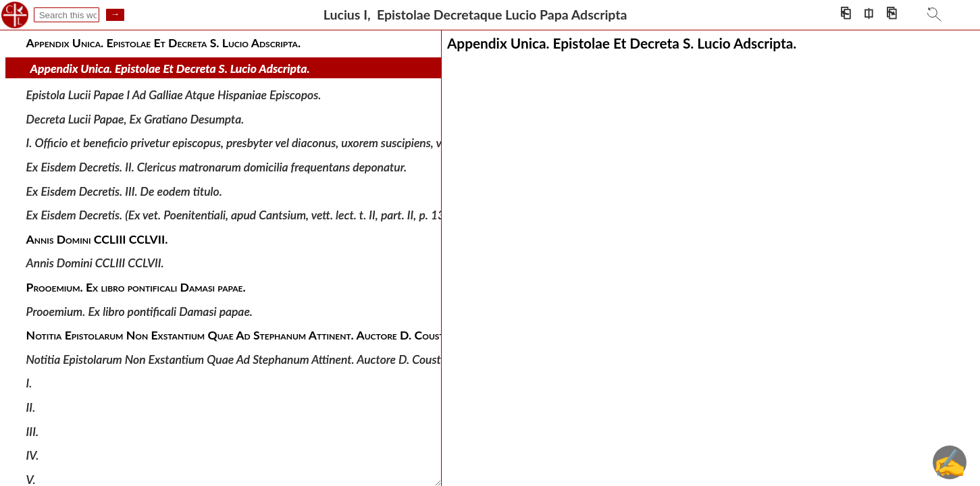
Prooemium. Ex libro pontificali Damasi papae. (139, 311)
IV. (33, 455)
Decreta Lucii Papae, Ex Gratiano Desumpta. (135, 119)
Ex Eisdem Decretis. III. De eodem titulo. (124, 191)
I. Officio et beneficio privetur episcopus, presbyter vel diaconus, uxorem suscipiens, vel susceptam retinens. (288, 143)
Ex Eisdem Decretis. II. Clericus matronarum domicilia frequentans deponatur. (216, 167)
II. (31, 407)
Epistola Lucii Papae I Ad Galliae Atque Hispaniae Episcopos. (174, 95)
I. (29, 383)
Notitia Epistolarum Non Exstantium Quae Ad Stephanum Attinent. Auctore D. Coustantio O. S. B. (266, 359)
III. (32, 431)
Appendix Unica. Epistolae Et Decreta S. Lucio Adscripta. (170, 69)
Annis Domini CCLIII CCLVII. (95, 263)
